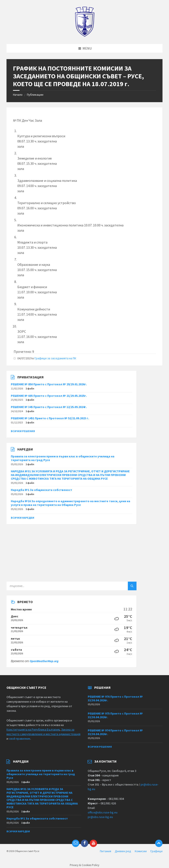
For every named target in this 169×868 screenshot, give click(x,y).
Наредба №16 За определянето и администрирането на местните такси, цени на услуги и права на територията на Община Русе (71, 503)
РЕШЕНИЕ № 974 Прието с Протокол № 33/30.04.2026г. (115, 732)
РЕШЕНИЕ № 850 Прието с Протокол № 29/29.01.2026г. (49, 384)
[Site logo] (85, 35)
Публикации (35, 95)
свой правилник (20, 739)
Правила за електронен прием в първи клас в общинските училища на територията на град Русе (63, 458)
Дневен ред (123, 851)
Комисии (141, 851)
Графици (156, 851)
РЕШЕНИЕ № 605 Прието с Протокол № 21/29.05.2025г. (49, 396)
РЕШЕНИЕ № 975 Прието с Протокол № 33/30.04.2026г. (115, 715)
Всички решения (23, 431)
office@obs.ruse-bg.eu (103, 812)
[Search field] (61, 586)
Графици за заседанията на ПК (55, 358)
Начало (18, 95)
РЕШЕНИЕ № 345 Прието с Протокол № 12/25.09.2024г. (49, 407)
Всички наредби (23, 518)
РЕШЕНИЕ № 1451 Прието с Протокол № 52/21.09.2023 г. (50, 418)
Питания (106, 851)
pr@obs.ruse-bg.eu (100, 817)
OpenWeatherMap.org (44, 661)
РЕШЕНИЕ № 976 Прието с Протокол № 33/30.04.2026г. (115, 698)
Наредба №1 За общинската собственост (41, 490)
